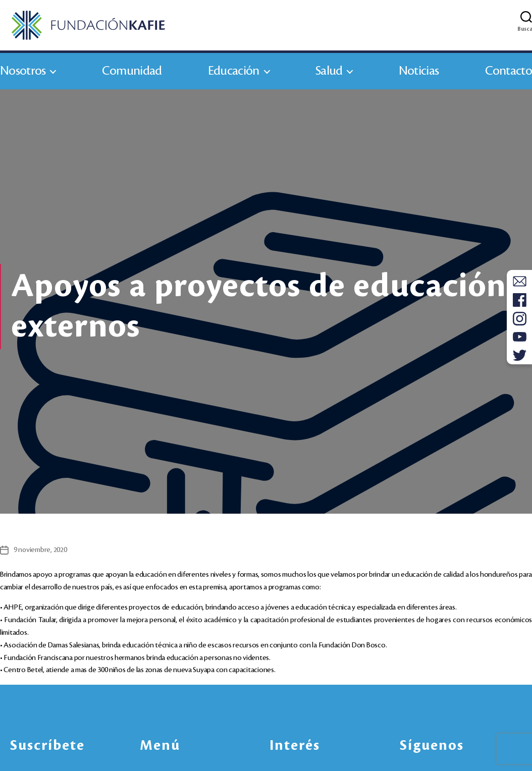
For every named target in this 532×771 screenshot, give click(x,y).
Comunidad (132, 75)
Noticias (419, 75)
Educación (234, 75)
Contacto (509, 75)
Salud (329, 75)
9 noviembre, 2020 (40, 554)
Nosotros (23, 75)
